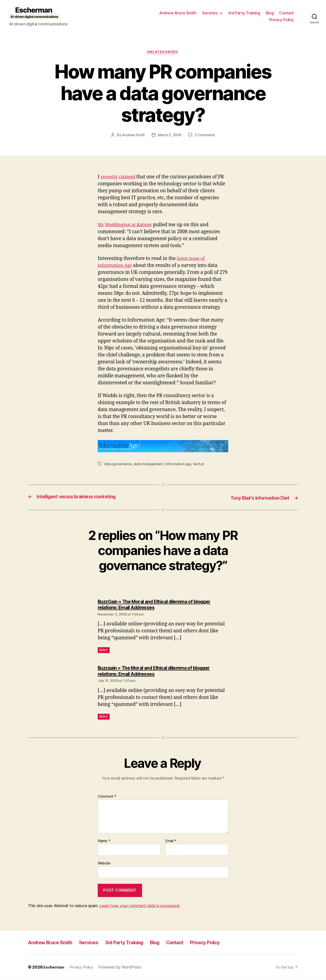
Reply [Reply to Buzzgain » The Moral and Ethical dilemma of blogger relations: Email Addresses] (104, 717)
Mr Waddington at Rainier (127, 225)
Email (171, 841)
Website (104, 864)
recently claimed (120, 178)
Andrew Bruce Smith (178, 13)
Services (210, 13)
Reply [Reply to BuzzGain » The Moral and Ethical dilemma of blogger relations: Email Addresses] (104, 650)
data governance (118, 465)
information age (179, 465)
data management (149, 465)
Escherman (55, 967)
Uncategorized (163, 53)
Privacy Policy (281, 20)
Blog (270, 13)
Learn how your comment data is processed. (140, 906)
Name (104, 841)
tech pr (200, 465)
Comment (107, 797)
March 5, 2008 (170, 136)
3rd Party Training (244, 13)
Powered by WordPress (124, 967)
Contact (286, 13)
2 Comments (205, 136)
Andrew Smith (133, 136)
